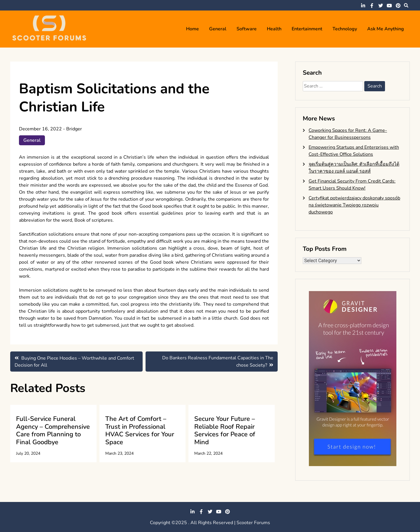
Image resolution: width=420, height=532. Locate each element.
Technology (345, 29)
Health (274, 29)
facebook (372, 6)
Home (192, 29)
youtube (389, 6)
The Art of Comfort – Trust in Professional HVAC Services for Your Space (140, 430)
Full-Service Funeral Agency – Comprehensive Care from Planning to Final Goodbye (53, 430)
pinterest (398, 6)
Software (247, 29)
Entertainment (307, 29)
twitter (381, 6)
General (218, 29)
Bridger (74, 129)
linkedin (363, 6)
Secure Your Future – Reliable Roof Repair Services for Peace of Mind (225, 430)
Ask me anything (386, 29)
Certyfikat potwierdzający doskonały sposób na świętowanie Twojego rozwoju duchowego (354, 205)
